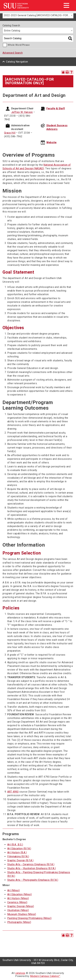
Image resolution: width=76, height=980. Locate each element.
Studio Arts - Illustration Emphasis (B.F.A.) (32, 868)
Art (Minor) (13, 890)
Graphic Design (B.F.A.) (20, 860)
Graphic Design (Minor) (21, 906)
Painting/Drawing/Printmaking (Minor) (29, 918)
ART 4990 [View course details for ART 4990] (13, 792)
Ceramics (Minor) (17, 902)
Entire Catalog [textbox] (12, 31)
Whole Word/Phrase (19, 45)
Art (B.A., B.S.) (15, 845)
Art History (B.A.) (17, 852)
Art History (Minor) (18, 898)
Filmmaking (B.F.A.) (18, 856)
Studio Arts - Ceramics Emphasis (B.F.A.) (31, 864)
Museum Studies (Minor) (22, 914)
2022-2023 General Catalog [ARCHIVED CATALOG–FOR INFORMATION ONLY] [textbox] (39, 15)
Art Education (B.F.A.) (19, 849)
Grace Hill (10, 133)
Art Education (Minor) (19, 894)
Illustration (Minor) (18, 910)
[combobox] (38, 15)
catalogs (20, 973)
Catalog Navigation (17, 62)
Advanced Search (13, 53)
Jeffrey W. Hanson (22, 112)
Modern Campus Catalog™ (45, 976)
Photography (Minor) (19, 922)
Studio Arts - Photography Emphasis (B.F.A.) (33, 880)
